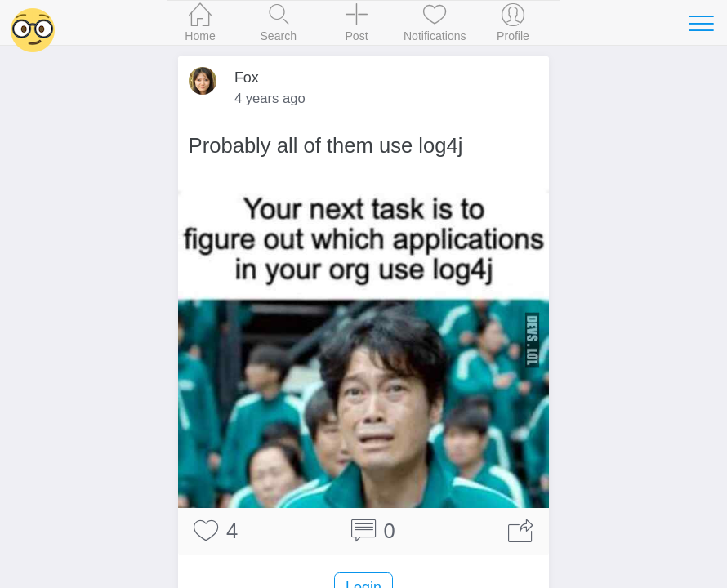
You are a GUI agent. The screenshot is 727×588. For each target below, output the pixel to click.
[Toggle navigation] (701, 23)
